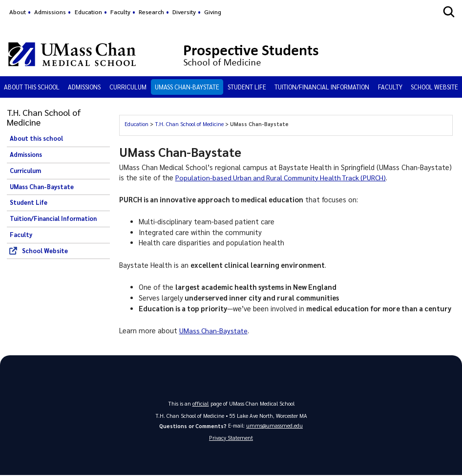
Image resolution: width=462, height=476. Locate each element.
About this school (32, 87)
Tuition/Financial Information (322, 87)
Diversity (184, 12)
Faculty (120, 12)
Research (151, 12)
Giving (213, 12)
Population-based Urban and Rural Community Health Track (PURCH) (285, 177)
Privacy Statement (231, 438)
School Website (434, 87)
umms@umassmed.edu (274, 425)
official (201, 403)
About (18, 12)
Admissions (50, 12)
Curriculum (128, 87)
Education (88, 12)
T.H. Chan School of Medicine (189, 124)
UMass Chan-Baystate (187, 87)
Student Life (247, 87)
